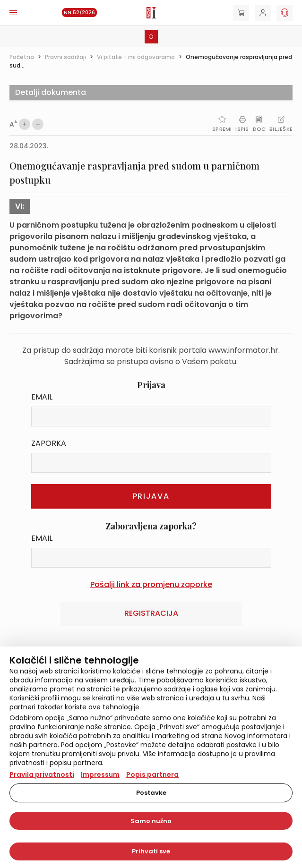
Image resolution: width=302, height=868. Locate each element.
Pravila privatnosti (42, 774)
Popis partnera (152, 774)
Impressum (100, 774)
